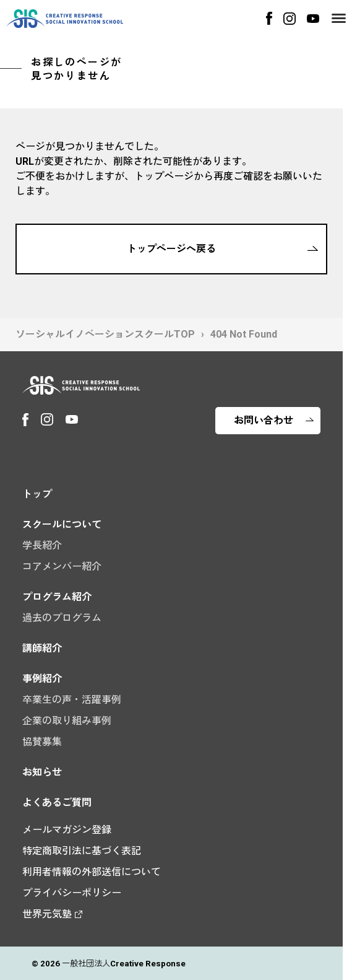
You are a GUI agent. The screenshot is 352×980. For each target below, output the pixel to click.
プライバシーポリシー (72, 893)
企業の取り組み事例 (67, 721)
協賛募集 (42, 742)
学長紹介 (42, 545)
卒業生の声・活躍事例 (72, 700)
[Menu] (339, 18)
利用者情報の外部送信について (92, 872)
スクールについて (62, 524)
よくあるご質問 (57, 803)
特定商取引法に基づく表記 (82, 851)
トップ (37, 494)
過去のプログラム (62, 618)
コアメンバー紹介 (62, 567)
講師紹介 (42, 648)
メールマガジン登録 (67, 830)
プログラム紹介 (57, 597)
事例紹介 (42, 679)
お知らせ (42, 772)
